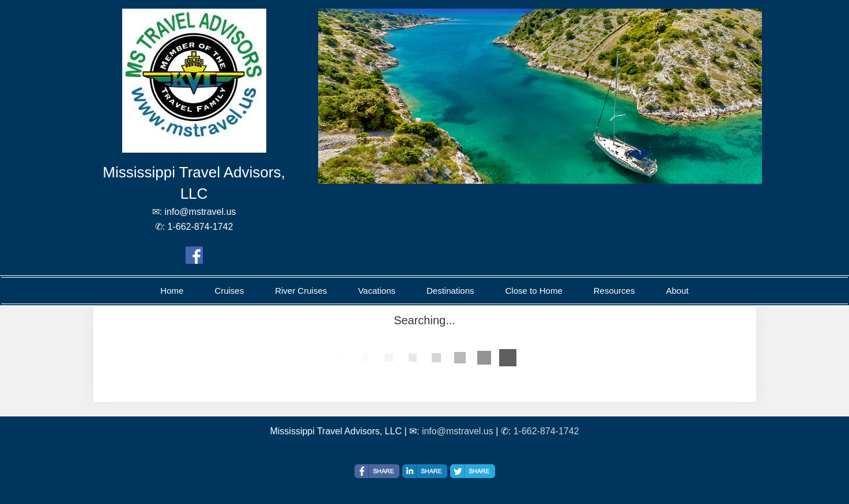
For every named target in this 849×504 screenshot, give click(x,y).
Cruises (229, 291)
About (677, 291)
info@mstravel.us (458, 431)
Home (172, 291)
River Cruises (301, 291)
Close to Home (534, 291)
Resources (614, 291)
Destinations (450, 291)
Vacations (377, 291)
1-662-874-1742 (546, 431)
